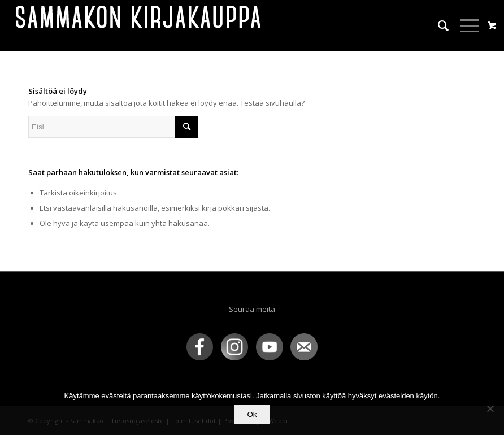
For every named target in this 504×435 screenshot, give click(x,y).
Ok (252, 414)
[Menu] (464, 25)
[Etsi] (438, 25)
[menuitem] (438, 25)
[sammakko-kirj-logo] (139, 25)
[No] (490, 408)
